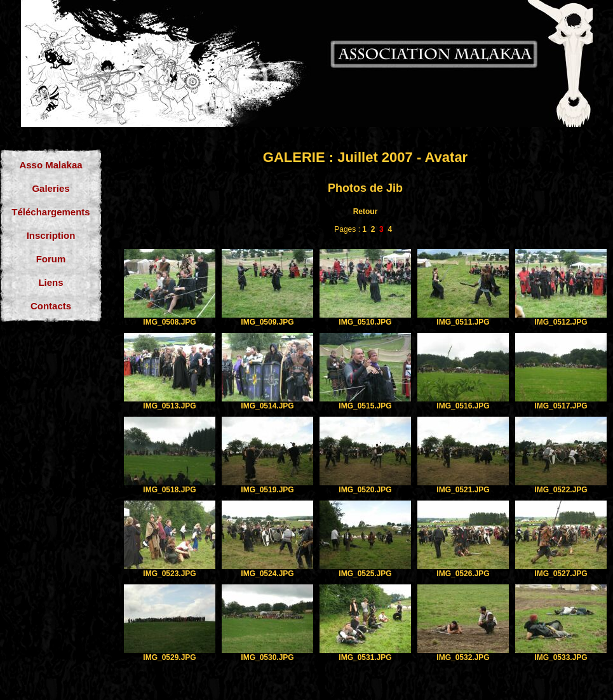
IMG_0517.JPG (561, 406)
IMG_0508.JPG (169, 322)
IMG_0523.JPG (169, 574)
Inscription (51, 235)
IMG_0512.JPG (561, 322)
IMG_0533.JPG (561, 657)
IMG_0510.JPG (365, 322)
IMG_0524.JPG (267, 574)
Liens (51, 282)
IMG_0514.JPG (267, 406)
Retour (366, 212)
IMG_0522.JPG (561, 490)
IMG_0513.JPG (169, 406)
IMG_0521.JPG (463, 490)
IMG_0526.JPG (463, 574)
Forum (51, 259)
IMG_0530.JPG (267, 657)
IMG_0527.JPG (561, 574)
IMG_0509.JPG (267, 322)
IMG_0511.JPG (463, 322)
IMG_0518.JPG (169, 490)
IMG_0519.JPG (267, 490)
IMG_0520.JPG (365, 490)
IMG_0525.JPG (365, 574)
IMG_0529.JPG (169, 657)
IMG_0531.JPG (365, 657)
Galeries (51, 188)
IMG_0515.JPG (365, 406)
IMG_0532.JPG (463, 657)
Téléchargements (51, 212)
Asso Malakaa (51, 165)
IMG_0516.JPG (463, 406)
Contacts (51, 306)
